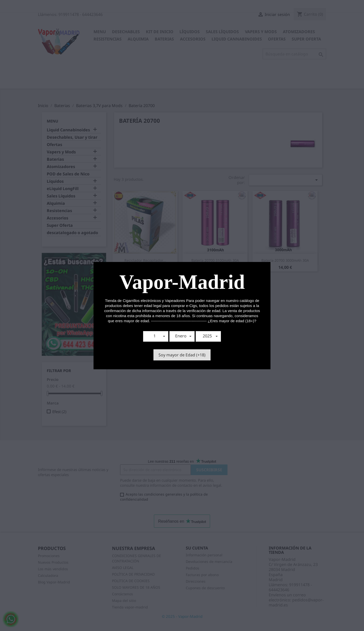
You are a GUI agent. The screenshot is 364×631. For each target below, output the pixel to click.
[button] (156, 336)
